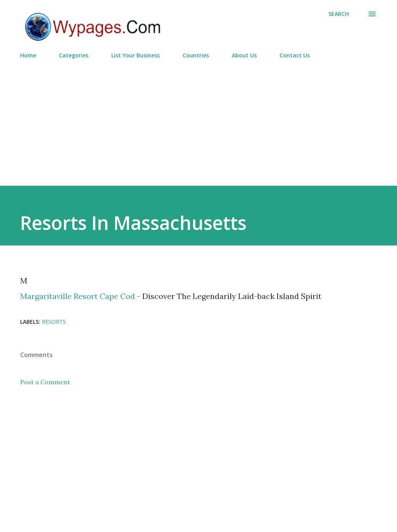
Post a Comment (45, 382)
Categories (74, 55)
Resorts (54, 322)
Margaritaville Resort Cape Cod (78, 296)
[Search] (339, 14)
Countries (196, 55)
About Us (244, 55)
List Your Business (135, 55)
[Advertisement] (198, 119)
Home (28, 55)
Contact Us (295, 55)
